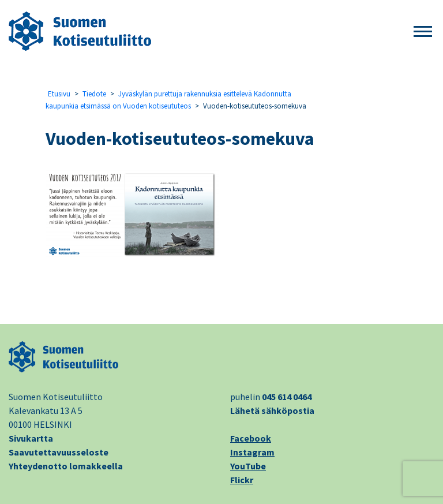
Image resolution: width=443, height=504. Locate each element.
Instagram (252, 452)
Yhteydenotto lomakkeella (66, 466)
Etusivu (59, 94)
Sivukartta (31, 438)
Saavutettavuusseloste (59, 452)
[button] (423, 32)
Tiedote (94, 94)
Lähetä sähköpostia (272, 410)
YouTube (248, 466)
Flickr (242, 480)
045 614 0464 (287, 397)
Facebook (251, 438)
